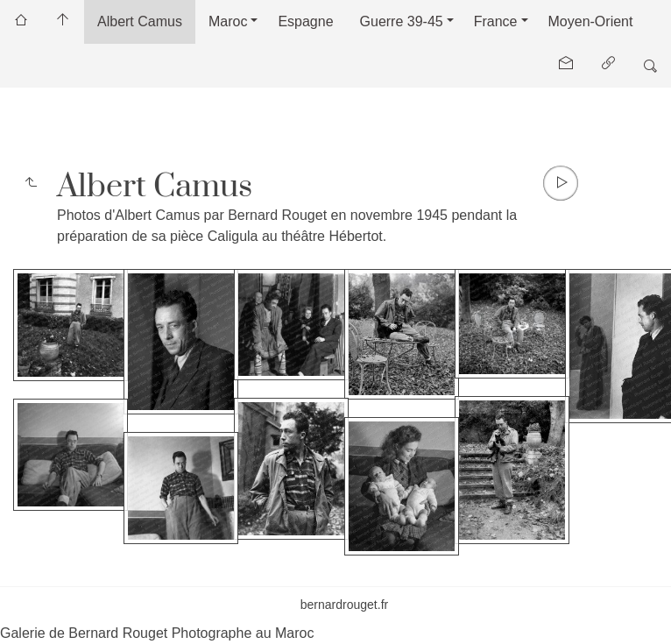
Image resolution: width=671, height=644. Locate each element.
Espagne (305, 21)
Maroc (228, 21)
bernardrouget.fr (344, 605)
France (496, 21)
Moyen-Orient (591, 21)
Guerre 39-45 (402, 21)
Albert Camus (140, 21)
